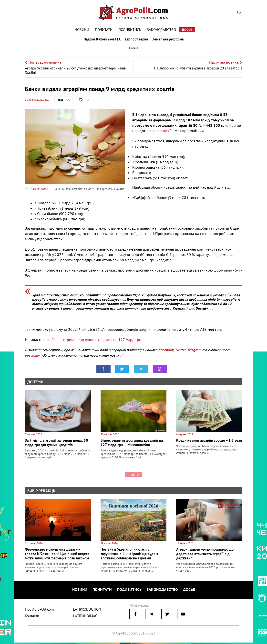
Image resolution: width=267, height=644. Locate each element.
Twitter (180, 353)
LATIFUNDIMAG (85, 617)
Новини (82, 30)
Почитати (104, 30)
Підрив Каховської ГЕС (101, 41)
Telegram (194, 353)
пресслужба (163, 134)
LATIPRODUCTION (87, 611)
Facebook (166, 353)
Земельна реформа (169, 41)
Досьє (187, 30)
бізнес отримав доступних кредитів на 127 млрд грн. (97, 343)
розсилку (33, 359)
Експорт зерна (137, 41)
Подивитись (130, 30)
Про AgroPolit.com (39, 611)
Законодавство (161, 30)
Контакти (32, 617)
